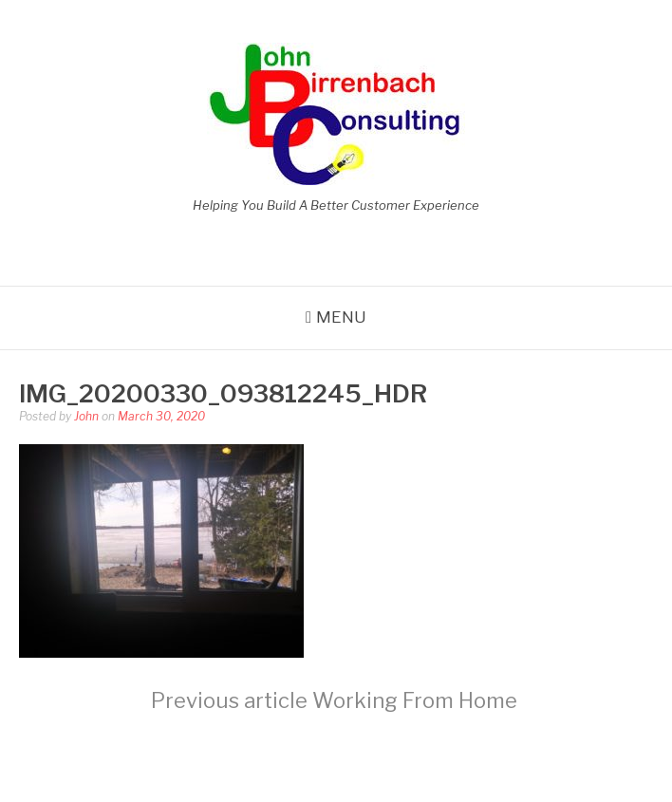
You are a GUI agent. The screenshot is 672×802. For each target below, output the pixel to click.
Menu (341, 317)
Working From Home (334, 700)
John (86, 416)
